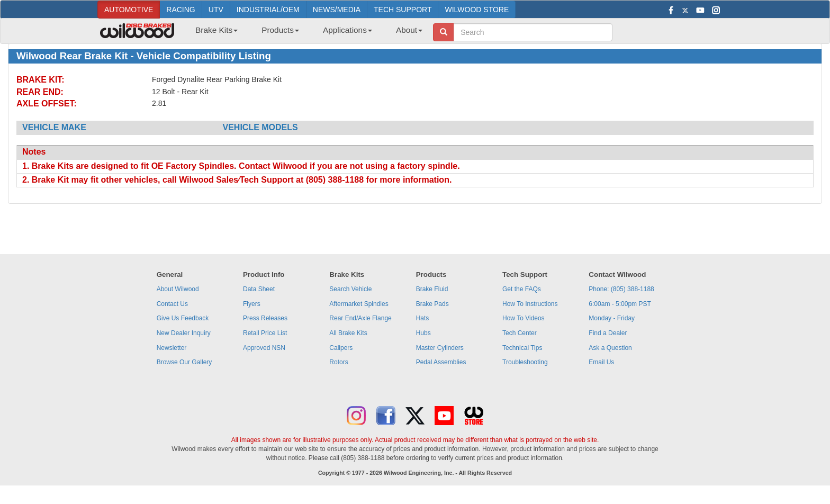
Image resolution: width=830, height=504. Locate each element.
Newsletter (172, 348)
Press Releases (265, 318)
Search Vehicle (350, 289)
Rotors (339, 362)
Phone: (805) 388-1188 (621, 289)
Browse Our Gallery (184, 362)
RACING (181, 10)
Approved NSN (264, 348)
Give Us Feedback (183, 318)
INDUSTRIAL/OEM (268, 10)
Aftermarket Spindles (359, 304)
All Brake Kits (348, 333)
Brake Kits (216, 30)
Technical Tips (522, 348)
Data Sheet (259, 289)
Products (280, 30)
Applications (348, 30)
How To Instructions (530, 304)
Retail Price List (265, 333)
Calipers (341, 348)
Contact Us (172, 304)
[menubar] (305, 33)
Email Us (601, 362)
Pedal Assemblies (441, 362)
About (409, 30)
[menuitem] (213, 33)
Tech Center (520, 333)
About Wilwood (178, 289)
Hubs (423, 333)
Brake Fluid (432, 289)
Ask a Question (610, 348)
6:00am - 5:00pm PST (620, 304)
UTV (216, 10)
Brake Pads (432, 304)
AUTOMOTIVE (129, 10)
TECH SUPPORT (403, 10)
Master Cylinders (440, 348)
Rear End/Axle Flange (360, 318)
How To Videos (524, 318)
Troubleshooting (525, 362)
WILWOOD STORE (477, 10)
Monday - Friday (612, 318)
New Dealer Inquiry (184, 333)
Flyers (252, 304)
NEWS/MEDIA (337, 10)
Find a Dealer (608, 333)
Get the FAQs (522, 289)
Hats (423, 318)
